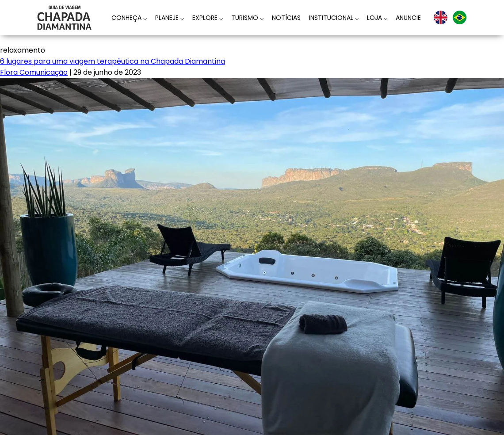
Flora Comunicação (34, 72)
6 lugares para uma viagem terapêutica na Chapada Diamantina (113, 61)
